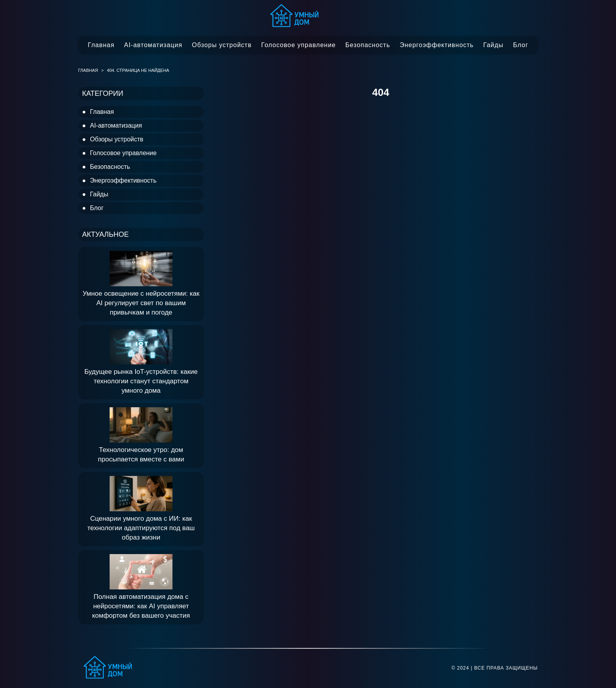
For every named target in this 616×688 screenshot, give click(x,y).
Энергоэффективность (436, 45)
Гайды (493, 45)
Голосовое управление (299, 45)
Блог (521, 45)
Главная (101, 45)
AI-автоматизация (153, 45)
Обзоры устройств (222, 45)
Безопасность (368, 45)
